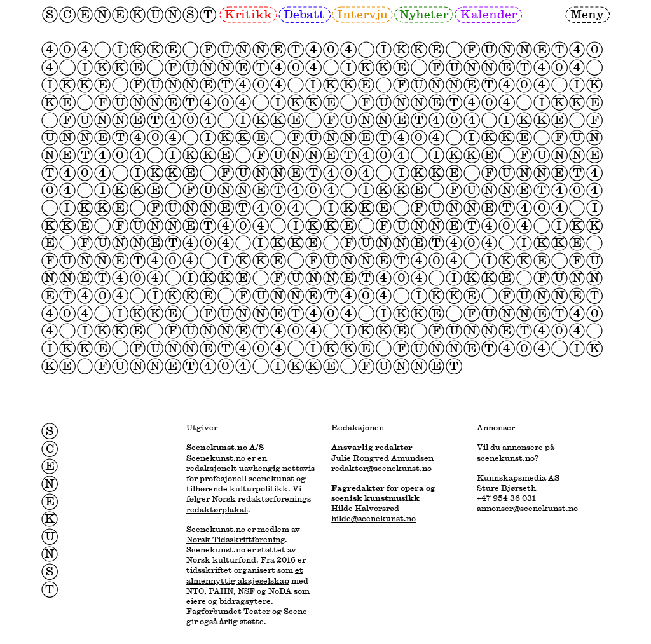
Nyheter (424, 14)
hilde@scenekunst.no (373, 518)
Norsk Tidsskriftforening (236, 539)
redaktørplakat (217, 509)
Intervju (362, 14)
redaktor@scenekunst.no (381, 468)
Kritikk (248, 14)
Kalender (489, 14)
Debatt (304, 14)
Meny (587, 14)
